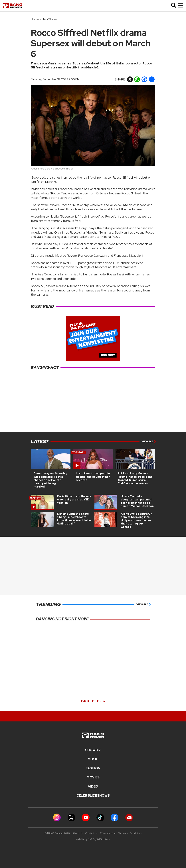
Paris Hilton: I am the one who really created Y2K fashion (74, 500)
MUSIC (93, 759)
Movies (93, 777)
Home (35, 19)
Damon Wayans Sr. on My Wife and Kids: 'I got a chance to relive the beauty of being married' (50, 480)
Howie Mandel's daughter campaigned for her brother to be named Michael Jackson (137, 501)
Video (93, 786)
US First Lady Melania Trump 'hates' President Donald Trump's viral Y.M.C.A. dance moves (135, 478)
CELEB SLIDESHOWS (93, 796)
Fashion (93, 768)
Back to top (93, 701)
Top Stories (50, 19)
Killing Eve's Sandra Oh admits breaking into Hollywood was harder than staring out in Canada (137, 520)
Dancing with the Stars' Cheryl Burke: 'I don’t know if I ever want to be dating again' (74, 519)
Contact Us (91, 833)
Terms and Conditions (130, 833)
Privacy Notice (108, 833)
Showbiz (93, 750)
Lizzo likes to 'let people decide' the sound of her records (93, 477)
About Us (77, 833)
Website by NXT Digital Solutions (93, 839)
